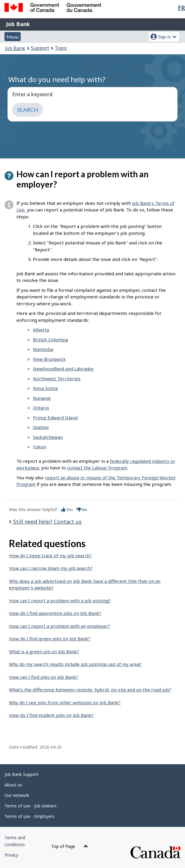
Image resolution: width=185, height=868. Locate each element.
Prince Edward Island (55, 418)
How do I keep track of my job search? (50, 555)
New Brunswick (49, 359)
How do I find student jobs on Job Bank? (51, 715)
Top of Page (70, 846)
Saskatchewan (48, 437)
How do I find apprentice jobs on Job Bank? (55, 613)
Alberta (41, 330)
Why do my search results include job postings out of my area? (75, 664)
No (82, 509)
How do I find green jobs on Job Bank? (50, 639)
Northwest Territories (57, 379)
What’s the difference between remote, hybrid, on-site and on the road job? (90, 690)
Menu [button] (13, 37)
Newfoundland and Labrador (63, 369)
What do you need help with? (57, 79)
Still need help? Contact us (47, 522)
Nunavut (42, 398)
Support (40, 48)
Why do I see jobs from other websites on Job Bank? (65, 702)
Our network (17, 795)
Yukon (40, 447)
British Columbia (50, 340)
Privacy (11, 855)
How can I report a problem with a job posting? (60, 600)
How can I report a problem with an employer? (60, 626)
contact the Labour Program (97, 468)
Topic (61, 48)
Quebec (41, 427)
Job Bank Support (22, 774)
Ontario (41, 408)
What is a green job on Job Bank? (44, 651)
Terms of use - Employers (29, 816)
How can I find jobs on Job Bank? (44, 677)
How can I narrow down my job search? (51, 568)
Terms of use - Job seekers (31, 806)
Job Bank (18, 24)
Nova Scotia (45, 388)
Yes (67, 509)
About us (13, 785)
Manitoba (43, 349)
